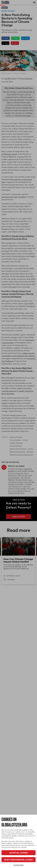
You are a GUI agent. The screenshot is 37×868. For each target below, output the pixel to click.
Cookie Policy (19, 865)
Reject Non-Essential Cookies (18, 860)
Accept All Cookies (18, 853)
